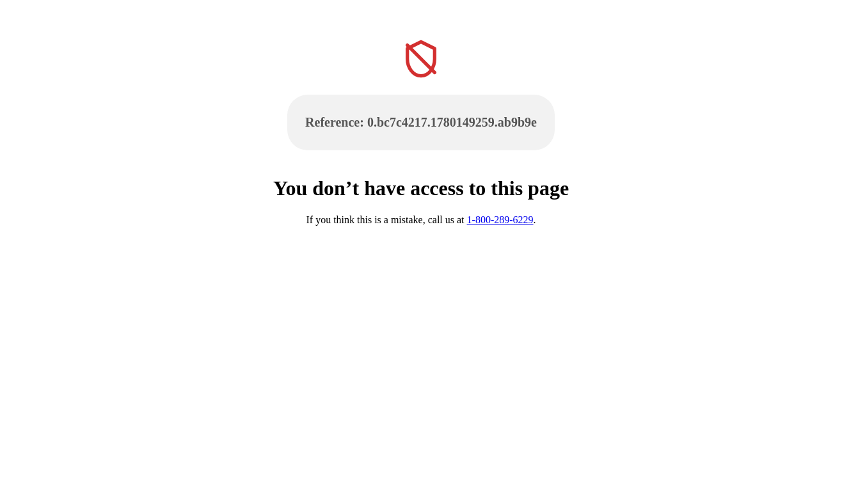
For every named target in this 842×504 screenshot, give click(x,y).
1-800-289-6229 (500, 220)
